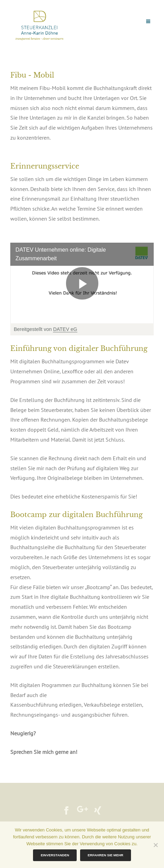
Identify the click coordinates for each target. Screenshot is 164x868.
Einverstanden (55, 855)
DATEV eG (65, 329)
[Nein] (155, 845)
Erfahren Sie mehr (105, 855)
